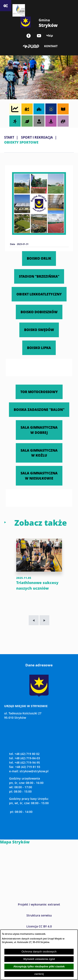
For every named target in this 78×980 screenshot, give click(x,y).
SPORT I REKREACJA (37, 137)
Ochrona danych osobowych (39, 952)
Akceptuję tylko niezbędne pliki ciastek (39, 966)
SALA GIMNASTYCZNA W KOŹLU (39, 453)
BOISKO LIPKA (39, 348)
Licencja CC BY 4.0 (39, 926)
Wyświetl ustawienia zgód (39, 959)
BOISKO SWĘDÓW (39, 330)
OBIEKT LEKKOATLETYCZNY (39, 294)
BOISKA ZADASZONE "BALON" (39, 410)
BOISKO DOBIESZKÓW (39, 312)
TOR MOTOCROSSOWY (39, 392)
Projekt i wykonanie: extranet (39, 904)
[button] (39, 234)
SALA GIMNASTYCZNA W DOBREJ (39, 430)
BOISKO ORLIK (39, 258)
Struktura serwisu (39, 915)
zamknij (39, 974)
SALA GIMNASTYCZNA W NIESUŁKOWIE (39, 476)
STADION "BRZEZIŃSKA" (39, 276)
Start (9, 137)
